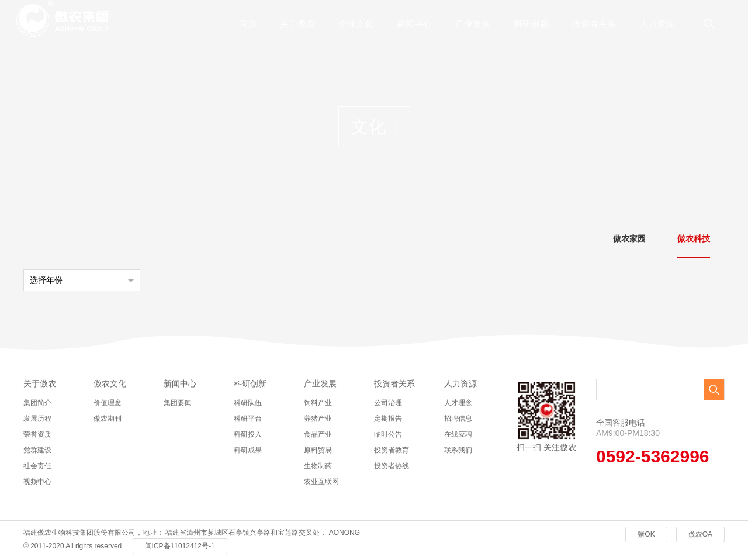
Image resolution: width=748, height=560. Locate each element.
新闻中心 (414, 24)
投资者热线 (392, 466)
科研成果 (248, 450)
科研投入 (248, 434)
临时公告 (388, 434)
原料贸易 (318, 450)
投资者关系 (594, 24)
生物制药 (318, 466)
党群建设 (37, 450)
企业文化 (356, 24)
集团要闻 (178, 403)
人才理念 (458, 403)
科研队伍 (248, 403)
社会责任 (37, 466)
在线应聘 (458, 434)
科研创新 (531, 24)
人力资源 (657, 24)
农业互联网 (321, 482)
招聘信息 (458, 419)
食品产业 (318, 434)
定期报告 (388, 419)
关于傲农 (297, 24)
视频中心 (37, 482)
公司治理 (388, 403)
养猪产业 (318, 419)
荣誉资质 (37, 434)
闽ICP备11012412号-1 (180, 546)
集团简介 (37, 403)
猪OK (646, 534)
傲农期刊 (108, 419)
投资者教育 (392, 450)
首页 (248, 24)
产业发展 (473, 24)
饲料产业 (318, 403)
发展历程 (37, 419)
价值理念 (108, 403)
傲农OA (700, 534)
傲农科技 (694, 239)
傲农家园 (629, 239)
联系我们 (458, 450)
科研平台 (248, 419)
